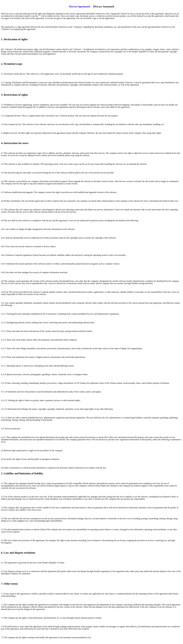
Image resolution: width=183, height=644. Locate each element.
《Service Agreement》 (80, 7)
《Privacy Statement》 (104, 7)
